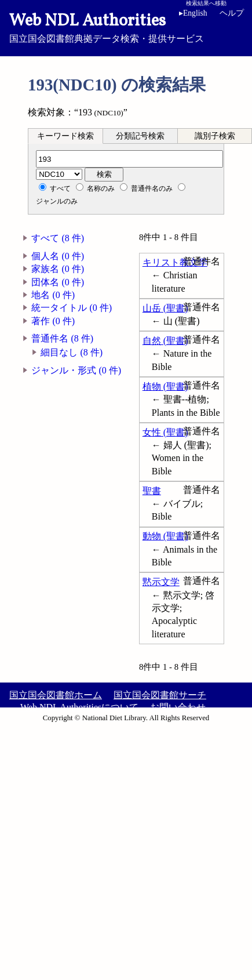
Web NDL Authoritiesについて (79, 707)
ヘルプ (232, 13)
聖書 (152, 491)
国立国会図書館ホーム (56, 695)
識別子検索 (215, 136)
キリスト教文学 (175, 262)
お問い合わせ (178, 707)
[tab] (65, 136)
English (193, 13)
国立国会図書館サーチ (160, 695)
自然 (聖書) (165, 341)
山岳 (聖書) (165, 308)
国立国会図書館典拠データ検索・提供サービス (126, 27)
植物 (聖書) (165, 386)
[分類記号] (129, 159)
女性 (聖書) (165, 432)
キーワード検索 (65, 136)
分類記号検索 (140, 136)
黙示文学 (161, 582)
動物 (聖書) (165, 536)
